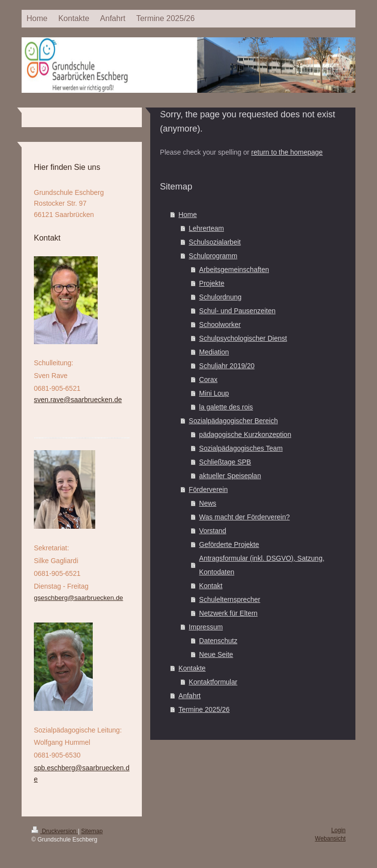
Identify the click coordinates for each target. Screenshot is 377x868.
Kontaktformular (213, 682)
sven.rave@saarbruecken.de (78, 400)
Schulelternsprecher (230, 599)
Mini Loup (214, 393)
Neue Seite (216, 654)
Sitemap (92, 831)
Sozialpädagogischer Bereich (233, 421)
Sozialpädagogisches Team (241, 448)
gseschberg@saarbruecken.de (79, 598)
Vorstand (213, 531)
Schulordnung (220, 297)
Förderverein (208, 489)
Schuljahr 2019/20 (227, 366)
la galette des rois (226, 407)
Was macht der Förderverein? (245, 517)
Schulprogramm (213, 256)
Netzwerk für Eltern (229, 613)
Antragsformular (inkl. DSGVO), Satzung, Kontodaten (262, 565)
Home (188, 215)
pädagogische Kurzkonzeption (245, 434)
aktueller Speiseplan (230, 476)
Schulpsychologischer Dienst (243, 338)
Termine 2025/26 (204, 709)
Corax (208, 380)
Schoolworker (220, 325)
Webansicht (330, 839)
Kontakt (211, 586)
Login (338, 830)
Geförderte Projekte (229, 544)
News (208, 503)
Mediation (214, 352)
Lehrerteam (207, 228)
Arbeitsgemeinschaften (234, 270)
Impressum (206, 627)
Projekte (212, 283)
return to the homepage (287, 152)
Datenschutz (218, 641)
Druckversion (55, 831)
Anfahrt (190, 696)
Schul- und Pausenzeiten (238, 311)
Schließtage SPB (225, 462)
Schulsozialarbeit (215, 242)
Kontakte (192, 668)
